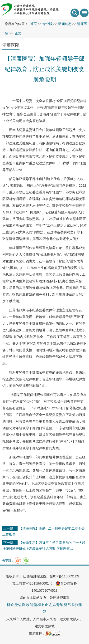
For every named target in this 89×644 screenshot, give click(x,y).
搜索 (75, 13)
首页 (33, 24)
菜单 (83, 14)
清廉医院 (11, 45)
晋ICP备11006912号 (65, 576)
